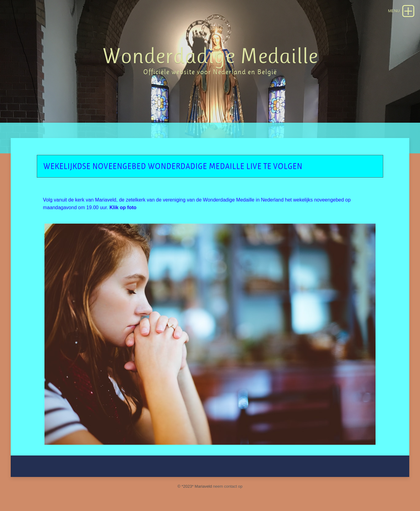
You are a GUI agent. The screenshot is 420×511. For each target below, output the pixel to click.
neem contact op (228, 486)
